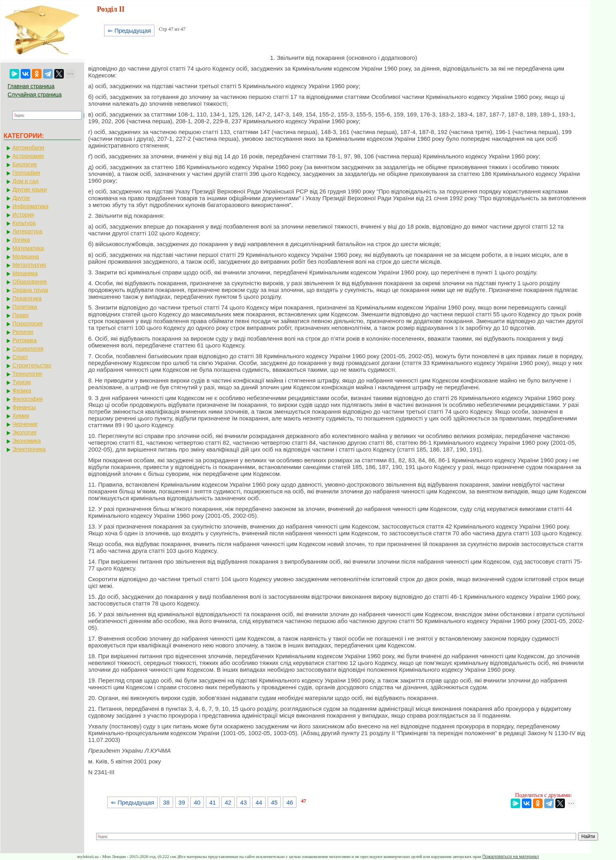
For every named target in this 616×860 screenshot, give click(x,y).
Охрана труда (30, 290)
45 (274, 802)
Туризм (22, 382)
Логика (21, 240)
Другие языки (30, 189)
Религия (23, 332)
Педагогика (27, 298)
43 (244, 802)
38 (166, 802)
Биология (25, 164)
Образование (30, 282)
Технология (27, 374)
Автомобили (28, 148)
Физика (22, 391)
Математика (28, 248)
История (23, 215)
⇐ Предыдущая (129, 31)
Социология (28, 349)
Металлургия (29, 265)
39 (182, 802)
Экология (24, 432)
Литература (27, 231)
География (26, 173)
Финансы (24, 407)
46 (290, 802)
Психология (28, 323)
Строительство (32, 365)
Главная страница (31, 86)
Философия (28, 399)
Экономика (27, 441)
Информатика (30, 206)
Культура (24, 223)
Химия (21, 416)
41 (212, 802)
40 (197, 802)
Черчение (25, 424)
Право (21, 315)
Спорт (20, 357)
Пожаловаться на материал (510, 856)
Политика (25, 307)
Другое (21, 198)
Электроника (29, 449)
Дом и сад (26, 181)
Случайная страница (35, 95)
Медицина (26, 256)
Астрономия (28, 156)
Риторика (25, 340)
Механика (25, 273)
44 (259, 802)
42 (228, 802)
